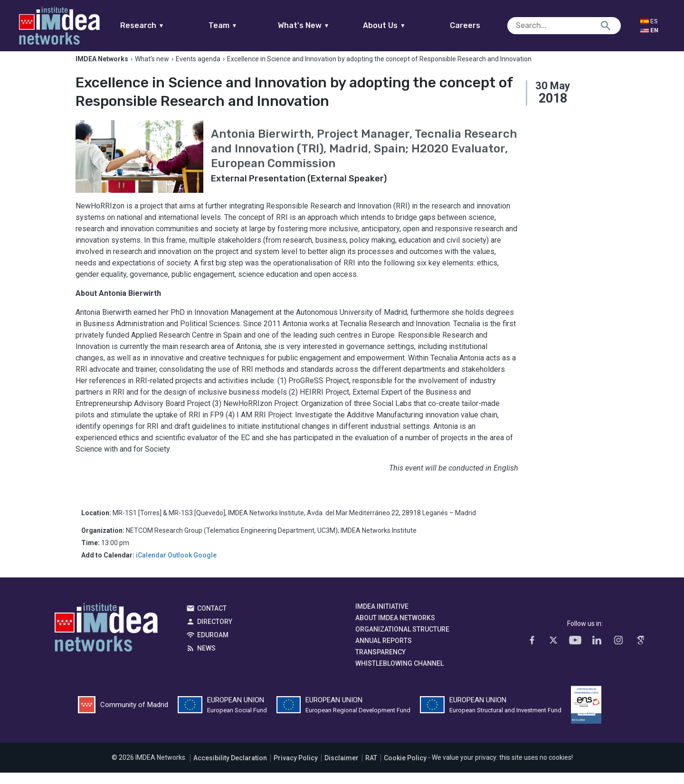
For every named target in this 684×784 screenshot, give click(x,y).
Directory (215, 633)
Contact (212, 620)
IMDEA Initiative (382, 618)
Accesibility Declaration (230, 769)
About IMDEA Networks (395, 629)
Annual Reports (384, 652)
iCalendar (151, 567)
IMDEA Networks (106, 641)
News (206, 660)
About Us (403, 25)
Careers (484, 25)
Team (241, 25)
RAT (371, 769)
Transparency (380, 663)
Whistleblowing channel (399, 675)
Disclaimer (342, 769)
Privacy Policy (296, 769)
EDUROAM (213, 646)
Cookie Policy (405, 769)
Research (160, 25)
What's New (322, 25)
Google (205, 567)
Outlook (180, 567)
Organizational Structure (402, 641)
